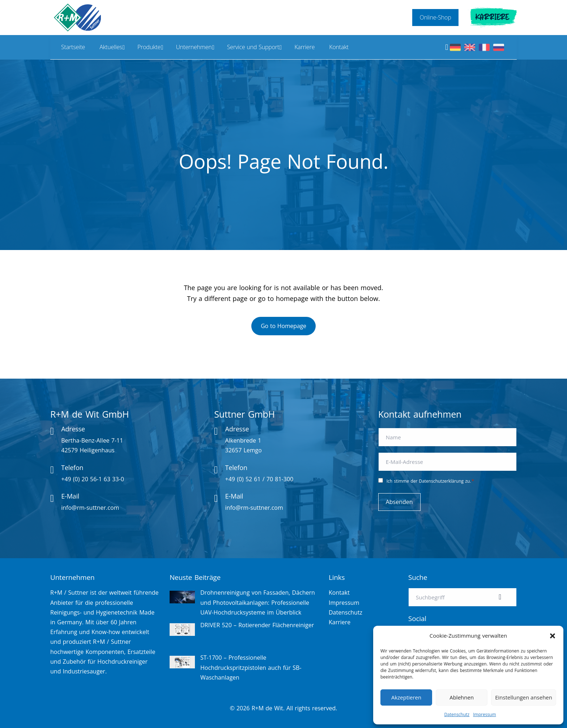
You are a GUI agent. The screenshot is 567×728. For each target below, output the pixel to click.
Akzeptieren (406, 697)
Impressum (484, 714)
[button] (553, 636)
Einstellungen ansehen (524, 697)
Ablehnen (462, 697)
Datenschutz (457, 714)
